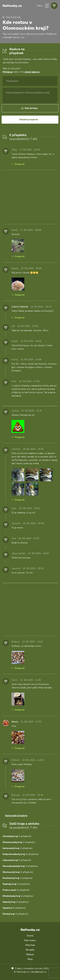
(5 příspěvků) (16, 884)
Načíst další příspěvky (16, 816)
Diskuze (30, 954)
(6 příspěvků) (16, 890)
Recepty (30, 950)
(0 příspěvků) (17, 836)
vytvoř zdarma (32, 72)
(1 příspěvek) (18, 848)
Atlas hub (30, 945)
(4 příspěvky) (20, 866)
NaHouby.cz (12, 6)
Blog (30, 959)
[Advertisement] (30, 197)
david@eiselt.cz (39, 972)
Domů (30, 936)
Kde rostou (30, 940)
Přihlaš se (8, 72)
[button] (47, 6)
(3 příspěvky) (19, 842)
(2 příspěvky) (18, 896)
